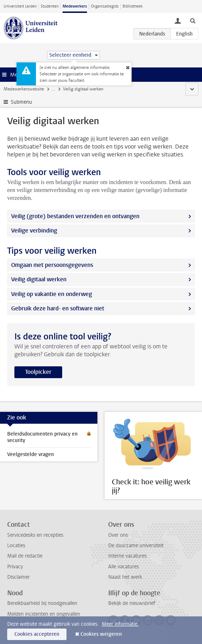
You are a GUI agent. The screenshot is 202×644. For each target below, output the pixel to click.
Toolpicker (38, 372)
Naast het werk (125, 577)
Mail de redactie (25, 556)
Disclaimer (19, 577)
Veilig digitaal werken (39, 279)
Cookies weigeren (101, 634)
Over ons (118, 535)
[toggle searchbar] (193, 20)
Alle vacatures (123, 567)
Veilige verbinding (34, 231)
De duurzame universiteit (136, 546)
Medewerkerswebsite (24, 89)
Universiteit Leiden (20, 6)
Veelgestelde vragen (31, 454)
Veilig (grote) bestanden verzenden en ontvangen (75, 216)
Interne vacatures (127, 556)
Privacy (15, 567)
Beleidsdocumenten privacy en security (42, 437)
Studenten (50, 6)
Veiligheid (61, 89)
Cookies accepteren (37, 634)
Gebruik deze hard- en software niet (58, 308)
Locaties (16, 546)
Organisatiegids (105, 6)
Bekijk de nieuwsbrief (132, 603)
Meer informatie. (120, 624)
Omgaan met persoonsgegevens (52, 265)
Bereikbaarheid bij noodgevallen (42, 603)
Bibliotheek (133, 6)
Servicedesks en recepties (35, 535)
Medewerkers (75, 6)
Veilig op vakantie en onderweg (52, 294)
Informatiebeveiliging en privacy (109, 89)
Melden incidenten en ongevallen (44, 614)
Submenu (21, 102)
